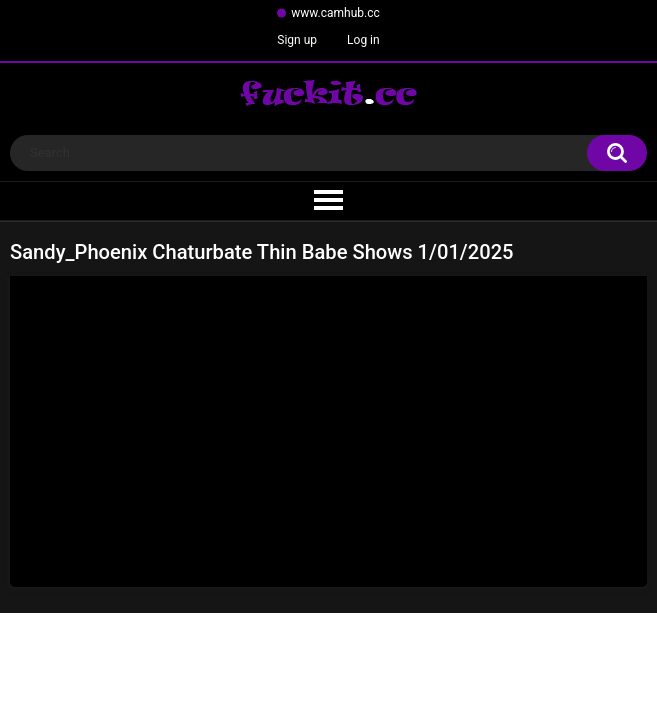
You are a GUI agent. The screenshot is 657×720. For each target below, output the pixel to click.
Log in (363, 40)
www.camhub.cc (335, 13)
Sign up (297, 40)
